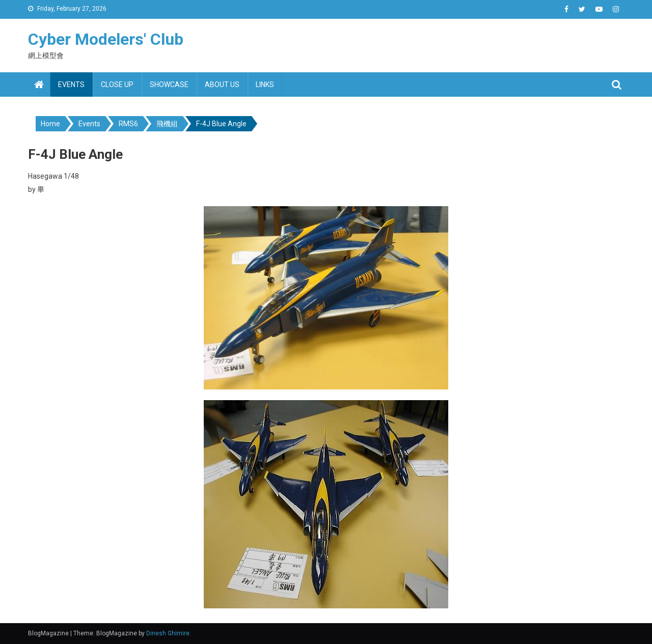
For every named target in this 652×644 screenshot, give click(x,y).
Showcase (169, 85)
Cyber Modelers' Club (106, 39)
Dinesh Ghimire (168, 633)
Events (71, 85)
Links (265, 85)
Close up (117, 85)
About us (222, 85)
